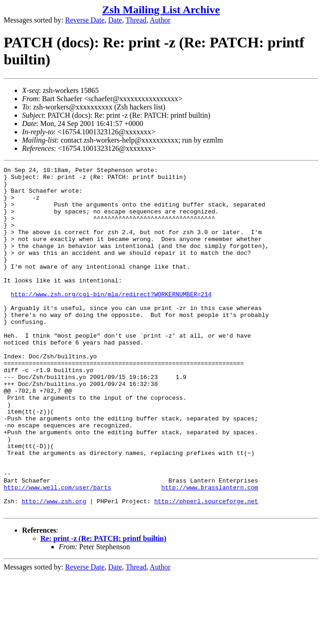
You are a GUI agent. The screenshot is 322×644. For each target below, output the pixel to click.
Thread (136, 20)
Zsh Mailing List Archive (161, 10)
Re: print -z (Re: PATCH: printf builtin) (103, 607)
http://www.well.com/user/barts (57, 552)
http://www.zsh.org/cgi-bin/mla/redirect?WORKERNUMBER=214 (111, 320)
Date (115, 20)
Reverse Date (85, 20)
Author (160, 20)
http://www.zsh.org (54, 569)
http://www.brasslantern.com (210, 552)
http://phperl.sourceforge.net (206, 569)
